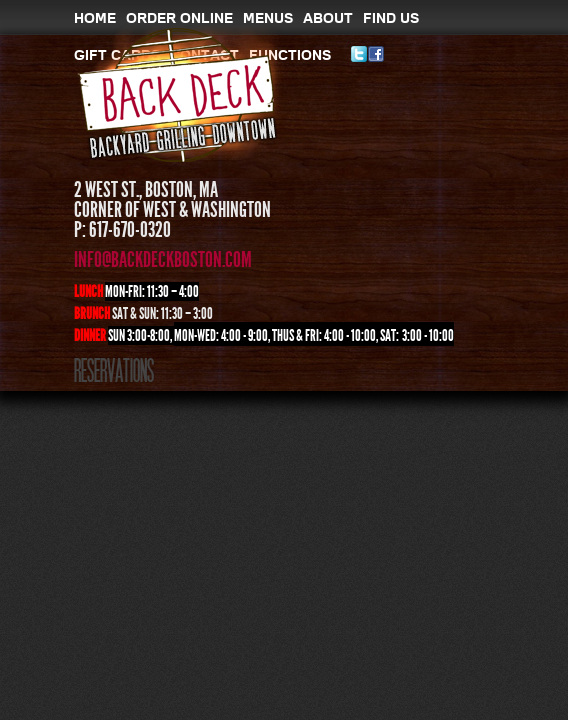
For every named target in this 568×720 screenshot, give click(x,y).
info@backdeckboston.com (163, 260)
